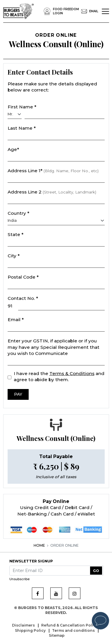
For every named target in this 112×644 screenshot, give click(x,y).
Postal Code (23, 277)
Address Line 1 (53, 171)
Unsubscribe (19, 579)
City (14, 256)
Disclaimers (24, 625)
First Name (22, 107)
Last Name (22, 128)
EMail (89, 11)
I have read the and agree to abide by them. (59, 377)
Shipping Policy (31, 630)
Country (18, 213)
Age (13, 149)
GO (96, 571)
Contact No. (23, 298)
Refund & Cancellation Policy (70, 625)
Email (16, 320)
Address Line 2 (52, 192)
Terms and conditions (74, 630)
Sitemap (57, 635)
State (15, 234)
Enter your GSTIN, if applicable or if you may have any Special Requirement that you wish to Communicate (54, 347)
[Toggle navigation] (105, 11)
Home (39, 545)
